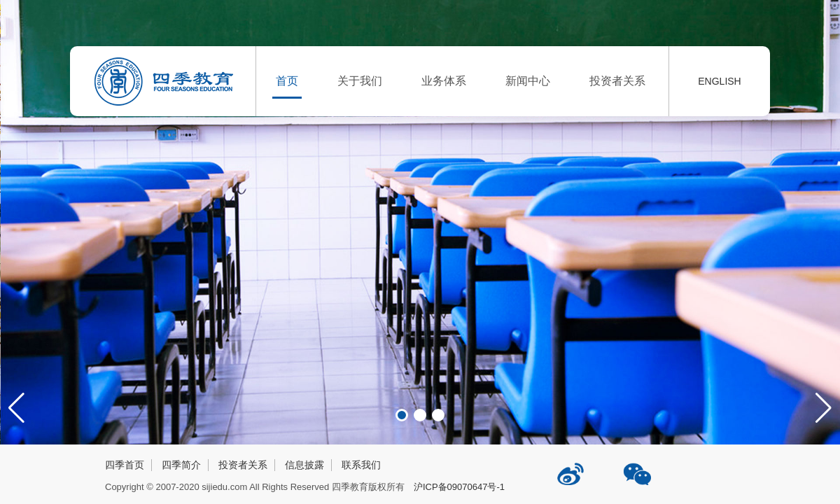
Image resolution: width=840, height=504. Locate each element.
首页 (287, 81)
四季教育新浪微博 (572, 469)
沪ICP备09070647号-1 (459, 487)
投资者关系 (617, 81)
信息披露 (304, 465)
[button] (824, 408)
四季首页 (125, 465)
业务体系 (444, 81)
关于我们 (360, 81)
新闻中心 (528, 81)
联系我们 (361, 465)
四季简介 (181, 465)
